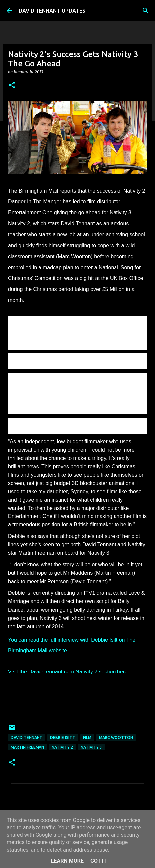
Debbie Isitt (63, 737)
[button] (12, 85)
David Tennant (27, 737)
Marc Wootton (116, 737)
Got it (98, 861)
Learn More (67, 861)
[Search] (146, 11)
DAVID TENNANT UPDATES (52, 11)
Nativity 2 (62, 747)
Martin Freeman (27, 747)
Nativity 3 (91, 747)
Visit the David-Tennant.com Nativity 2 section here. (69, 672)
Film (87, 737)
